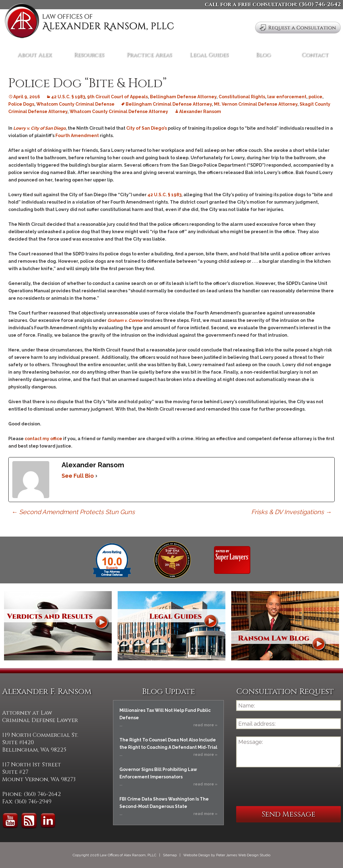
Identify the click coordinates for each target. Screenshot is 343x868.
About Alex (35, 55)
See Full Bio (78, 476)
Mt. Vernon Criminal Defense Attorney (256, 104)
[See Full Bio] (96, 476)
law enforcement (287, 97)
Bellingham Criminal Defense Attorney (169, 104)
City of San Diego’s (147, 128)
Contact (315, 55)
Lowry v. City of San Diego (39, 128)
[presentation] (283, 787)
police (315, 97)
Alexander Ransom (200, 112)
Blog (263, 55)
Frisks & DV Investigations (291, 512)
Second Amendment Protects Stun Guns (73, 512)
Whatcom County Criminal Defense (75, 104)
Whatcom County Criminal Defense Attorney (119, 112)
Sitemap (170, 855)
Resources (89, 55)
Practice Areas (149, 55)
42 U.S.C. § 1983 (68, 97)
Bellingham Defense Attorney (183, 97)
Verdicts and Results (58, 626)
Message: (289, 752)
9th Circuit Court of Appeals (117, 97)
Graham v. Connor (125, 320)
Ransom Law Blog (285, 626)
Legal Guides (209, 55)
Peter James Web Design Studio (243, 855)
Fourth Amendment (78, 136)
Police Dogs (21, 104)
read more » (205, 725)
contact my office (43, 439)
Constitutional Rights (242, 97)
